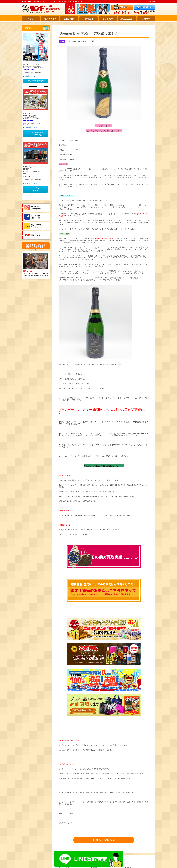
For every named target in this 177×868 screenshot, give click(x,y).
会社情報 (152, 2)
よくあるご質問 (127, 19)
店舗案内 (146, 19)
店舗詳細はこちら (31, 76)
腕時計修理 (108, 19)
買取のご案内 (50, 19)
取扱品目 (88, 19)
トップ (31, 19)
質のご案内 (69, 19)
